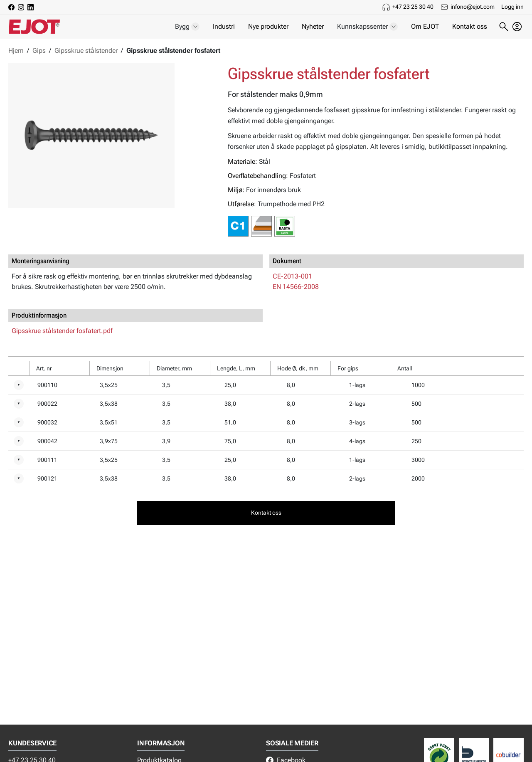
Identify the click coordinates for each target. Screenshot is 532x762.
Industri (224, 26)
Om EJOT (425, 26)
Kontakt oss (470, 26)
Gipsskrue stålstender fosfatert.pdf (62, 331)
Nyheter (313, 26)
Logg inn (512, 7)
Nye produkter (268, 26)
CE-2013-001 (292, 276)
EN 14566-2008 (296, 287)
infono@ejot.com (473, 7)
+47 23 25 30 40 (413, 7)
